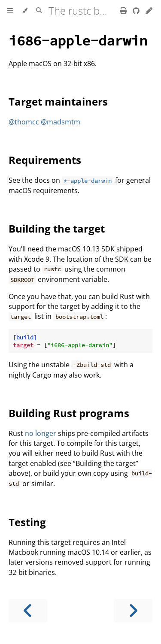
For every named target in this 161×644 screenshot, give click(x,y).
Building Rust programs (69, 413)
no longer (41, 433)
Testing (27, 522)
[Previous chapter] (28, 611)
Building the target (57, 228)
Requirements (45, 160)
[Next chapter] (133, 611)
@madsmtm (61, 122)
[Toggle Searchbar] (39, 11)
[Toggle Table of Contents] (10, 11)
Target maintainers (58, 101)
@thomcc (24, 122)
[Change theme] (25, 11)
